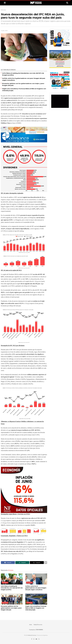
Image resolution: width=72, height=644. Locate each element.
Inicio (31, 625)
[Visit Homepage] (36, 3)
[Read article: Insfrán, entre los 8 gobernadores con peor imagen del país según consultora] (36, 579)
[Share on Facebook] (8, 563)
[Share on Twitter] (37, 563)
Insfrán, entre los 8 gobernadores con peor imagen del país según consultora (36, 588)
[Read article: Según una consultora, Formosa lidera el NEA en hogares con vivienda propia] (36, 599)
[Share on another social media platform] (46, 563)
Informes (3, 10)
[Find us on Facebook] (32, 639)
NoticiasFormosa (32, 635)
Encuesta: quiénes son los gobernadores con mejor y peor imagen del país (11, 608)
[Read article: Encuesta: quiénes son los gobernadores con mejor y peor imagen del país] (12, 599)
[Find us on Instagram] (34, 639)
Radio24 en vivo (38, 625)
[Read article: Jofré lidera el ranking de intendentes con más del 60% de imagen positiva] (12, 579)
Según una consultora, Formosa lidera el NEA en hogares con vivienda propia (36, 608)
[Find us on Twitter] (39, 639)
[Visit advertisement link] (24, 135)
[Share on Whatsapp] (22, 563)
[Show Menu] (5, 3)
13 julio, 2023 (4, 31)
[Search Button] (67, 3)
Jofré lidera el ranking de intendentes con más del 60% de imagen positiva (12, 588)
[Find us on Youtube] (36, 639)
